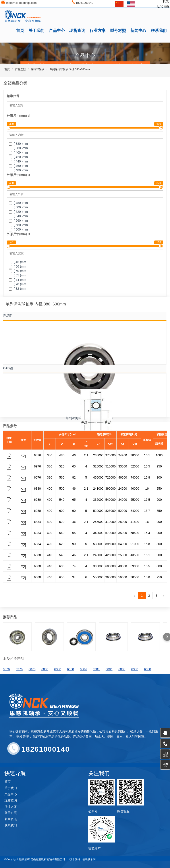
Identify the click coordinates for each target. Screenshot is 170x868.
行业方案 (98, 31)
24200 (123, 455)
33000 (123, 466)
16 (147, 489)
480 (62, 455)
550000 (98, 577)
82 (74, 477)
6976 (37, 466)
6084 (37, 544)
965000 (111, 577)
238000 (98, 455)
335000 (98, 500)
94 (74, 577)
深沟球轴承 (38, 69)
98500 (135, 577)
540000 (111, 500)
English (163, 6)
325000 (98, 466)
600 (62, 511)
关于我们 (37, 31)
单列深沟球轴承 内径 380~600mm (70, 69)
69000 (135, 566)
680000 (111, 566)
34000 (123, 500)
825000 (111, 511)
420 (49, 522)
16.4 (147, 533)
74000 (135, 477)
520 (62, 466)
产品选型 (20, 69)
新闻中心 (138, 31)
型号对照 (118, 31)
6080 (37, 511)
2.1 (86, 455)
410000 (111, 522)
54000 (123, 544)
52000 (135, 466)
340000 (98, 533)
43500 (135, 555)
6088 (37, 577)
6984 (37, 533)
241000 (98, 489)
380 (49, 455)
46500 (123, 477)
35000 (123, 533)
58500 (135, 533)
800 (159, 544)
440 (49, 555)
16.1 (147, 455)
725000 (111, 477)
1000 (159, 455)
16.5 (147, 466)
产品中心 (57, 31)
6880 (37, 489)
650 (62, 577)
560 (62, 477)
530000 (98, 544)
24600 (123, 489)
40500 (123, 566)
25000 (123, 522)
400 (49, 489)
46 (74, 455)
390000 (111, 489)
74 (74, 566)
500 (62, 489)
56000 (123, 577)
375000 (111, 455)
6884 (37, 522)
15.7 (147, 511)
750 (159, 577)
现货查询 (77, 31)
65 (74, 466)
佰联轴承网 (89, 859)
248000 (98, 555)
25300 (123, 555)
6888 (37, 555)
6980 (37, 500)
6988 (37, 566)
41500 (135, 522)
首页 (20, 31)
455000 (98, 477)
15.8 (147, 477)
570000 (111, 533)
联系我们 (159, 31)
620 (62, 544)
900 (159, 477)
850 (159, 511)
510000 (111, 466)
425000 (111, 555)
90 (74, 511)
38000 (135, 455)
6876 (37, 455)
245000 (98, 522)
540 (62, 500)
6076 (37, 477)
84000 (135, 511)
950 (159, 466)
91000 (135, 544)
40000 (135, 489)
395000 (98, 566)
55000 (135, 500)
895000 (111, 544)
